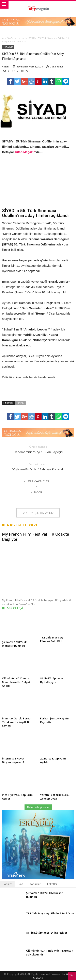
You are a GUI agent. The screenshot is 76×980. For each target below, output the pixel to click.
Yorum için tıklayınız (38, 513)
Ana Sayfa (7, 38)
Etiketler (52, 884)
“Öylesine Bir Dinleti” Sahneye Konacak (38, 466)
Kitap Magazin (25, 152)
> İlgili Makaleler (37, 481)
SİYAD (21, 403)
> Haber (36, 492)
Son (21, 884)
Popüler (7, 884)
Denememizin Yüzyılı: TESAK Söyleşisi (38, 449)
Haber (21, 38)
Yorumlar (35, 884)
